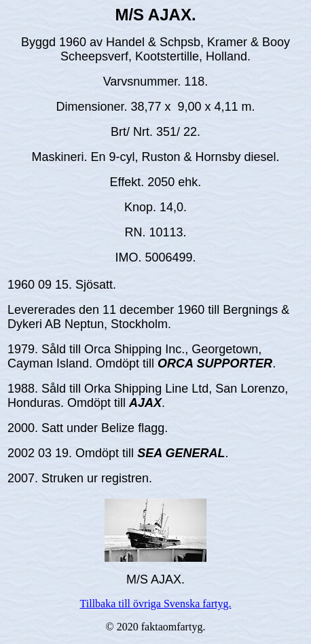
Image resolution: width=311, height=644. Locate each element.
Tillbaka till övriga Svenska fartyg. (156, 604)
